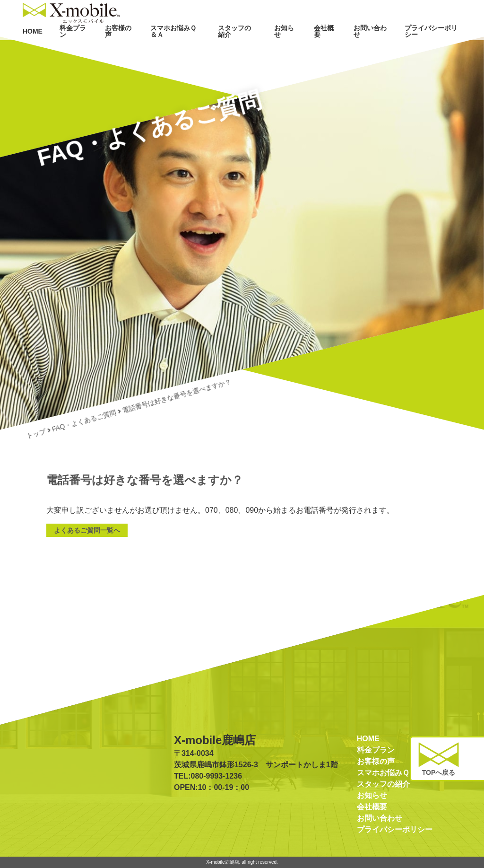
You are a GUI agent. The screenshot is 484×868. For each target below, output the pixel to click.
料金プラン (73, 51)
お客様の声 (119, 51)
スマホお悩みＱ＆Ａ (175, 51)
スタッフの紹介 (237, 51)
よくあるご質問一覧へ (87, 530)
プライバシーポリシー (433, 51)
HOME (34, 51)
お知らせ (285, 51)
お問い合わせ (371, 51)
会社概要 (325, 51)
